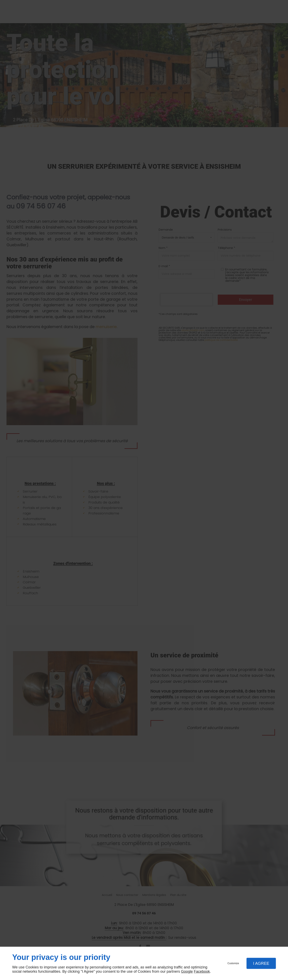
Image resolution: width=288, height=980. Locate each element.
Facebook (202, 971)
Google (187, 971)
